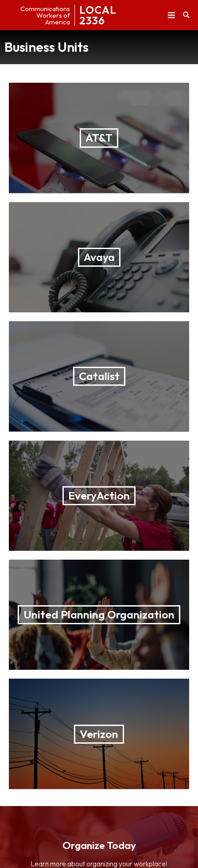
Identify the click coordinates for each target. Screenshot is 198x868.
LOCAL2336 (98, 15)
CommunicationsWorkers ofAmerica (45, 15)
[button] (171, 15)
